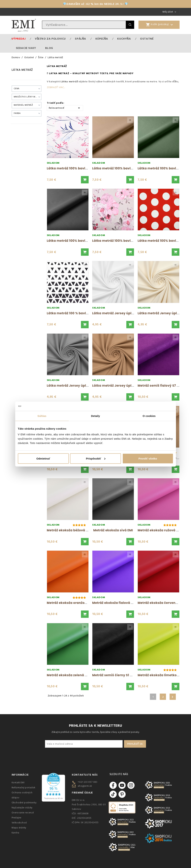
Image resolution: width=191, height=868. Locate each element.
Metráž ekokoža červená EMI (161, 603)
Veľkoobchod (19, 823)
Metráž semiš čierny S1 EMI (114, 675)
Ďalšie (172, 697)
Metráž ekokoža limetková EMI (162, 675)
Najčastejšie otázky (22, 808)
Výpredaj (19, 39)
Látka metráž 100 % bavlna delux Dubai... (80, 313)
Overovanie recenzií (23, 813)
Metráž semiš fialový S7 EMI (160, 386)
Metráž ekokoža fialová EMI (114, 603)
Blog (49, 48)
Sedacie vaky (26, 48)
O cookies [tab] (149, 416)
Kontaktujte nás (85, 775)
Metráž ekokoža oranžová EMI (71, 603)
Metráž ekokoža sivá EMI (113, 530)
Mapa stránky (19, 828)
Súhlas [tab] (42, 416)
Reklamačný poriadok (23, 788)
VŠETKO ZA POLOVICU (50, 39)
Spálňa (80, 39)
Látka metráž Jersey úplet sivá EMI (75, 386)
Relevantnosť (65, 108)
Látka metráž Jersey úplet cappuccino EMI (127, 386)
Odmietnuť (43, 458)
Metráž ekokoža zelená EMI (69, 675)
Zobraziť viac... (56, 87)
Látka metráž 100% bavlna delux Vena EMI (81, 168)
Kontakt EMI (18, 783)
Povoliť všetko (148, 458)
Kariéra (15, 833)
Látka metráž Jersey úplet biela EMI (121, 313)
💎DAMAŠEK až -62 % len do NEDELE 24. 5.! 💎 (96, 4)
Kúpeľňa (102, 39)
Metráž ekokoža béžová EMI (69, 530)
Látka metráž (22, 70)
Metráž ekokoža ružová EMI (160, 530)
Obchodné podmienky (24, 803)
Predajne (17, 818)
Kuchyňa (124, 39)
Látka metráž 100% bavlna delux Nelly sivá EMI (130, 241)
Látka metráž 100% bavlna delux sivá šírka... (83, 241)
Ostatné (147, 39)
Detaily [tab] (96, 416)
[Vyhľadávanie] (84, 25)
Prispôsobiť (96, 458)
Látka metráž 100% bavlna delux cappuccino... (130, 168)
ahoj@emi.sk (85, 786)
